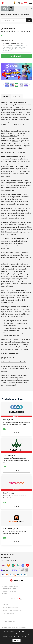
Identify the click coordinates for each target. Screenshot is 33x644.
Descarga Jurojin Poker (10, 353)
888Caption (8, 420)
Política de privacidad (8, 613)
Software (16, 14)
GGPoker (13, 136)
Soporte (15, 599)
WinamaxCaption (11, 529)
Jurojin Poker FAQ (8, 358)
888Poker (10, 148)
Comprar (16, 433)
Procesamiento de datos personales (12, 610)
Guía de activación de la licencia (13, 362)
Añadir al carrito (16, 56)
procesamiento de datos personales (15, 634)
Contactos (5, 605)
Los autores (5, 616)
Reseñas (17, 96)
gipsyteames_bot (9, 621)
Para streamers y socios (9, 589)
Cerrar (16, 640)
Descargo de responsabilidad (10, 607)
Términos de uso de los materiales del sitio (14, 627)
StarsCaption (9, 493)
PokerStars (5, 136)
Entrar (24, 3)
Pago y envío (5, 557)
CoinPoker (18, 148)
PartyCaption (9, 455)
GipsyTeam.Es (14, 586)
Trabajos (5, 594)
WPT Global (6, 143)
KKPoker (15, 141)
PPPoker (14, 143)
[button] (4, 85)
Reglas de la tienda (7, 554)
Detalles (6, 96)
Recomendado (6, 14)
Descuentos (25, 14)
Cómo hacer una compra (9, 560)
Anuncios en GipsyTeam (9, 591)
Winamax (25, 138)
